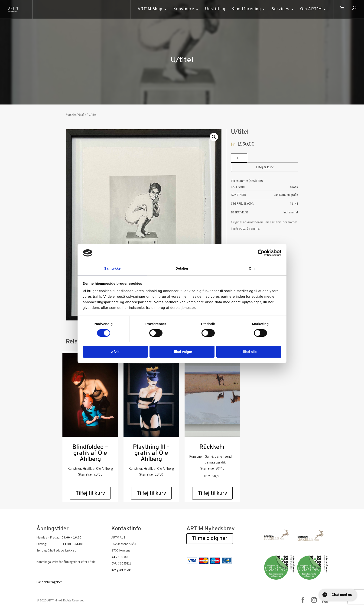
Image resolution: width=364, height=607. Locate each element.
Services (279, 9)
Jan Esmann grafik (286, 195)
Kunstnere (182, 9)
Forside (71, 114)
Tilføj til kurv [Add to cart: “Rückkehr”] (212, 493)
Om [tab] (252, 268)
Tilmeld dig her (210, 539)
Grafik (82, 114)
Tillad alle (249, 352)
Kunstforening (245, 9)
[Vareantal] (239, 158)
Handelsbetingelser (49, 582)
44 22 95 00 (120, 557)
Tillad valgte (182, 352)
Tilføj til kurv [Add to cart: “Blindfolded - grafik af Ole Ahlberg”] (90, 493)
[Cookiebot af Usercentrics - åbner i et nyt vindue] (261, 253)
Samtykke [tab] (112, 268)
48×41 (294, 203)
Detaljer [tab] (182, 268)
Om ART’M (310, 9)
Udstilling (214, 9)
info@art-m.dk (121, 570)
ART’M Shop (149, 9)
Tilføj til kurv (265, 167)
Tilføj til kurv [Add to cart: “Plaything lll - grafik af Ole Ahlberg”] (151, 493)
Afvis (115, 352)
